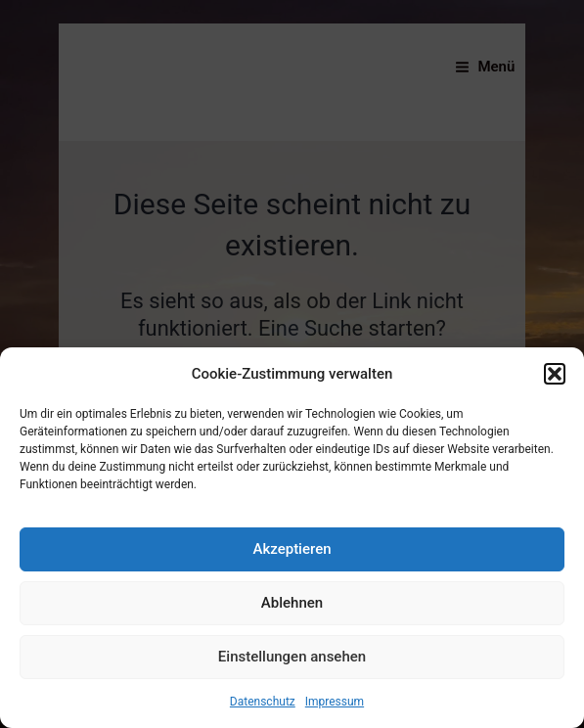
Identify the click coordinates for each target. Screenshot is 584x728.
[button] (555, 374)
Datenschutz (263, 702)
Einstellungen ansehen (292, 657)
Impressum (335, 702)
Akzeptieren (292, 549)
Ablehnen (292, 603)
